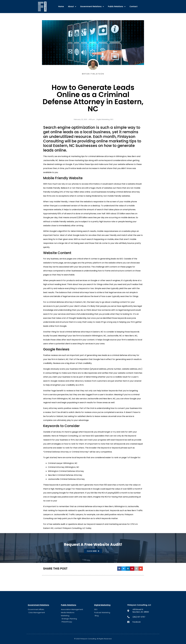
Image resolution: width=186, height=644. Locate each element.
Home (61, 6)
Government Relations (92, 7)
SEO (112, 119)
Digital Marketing (103, 119)
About (72, 7)
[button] (119, 569)
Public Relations (117, 7)
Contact (134, 6)
